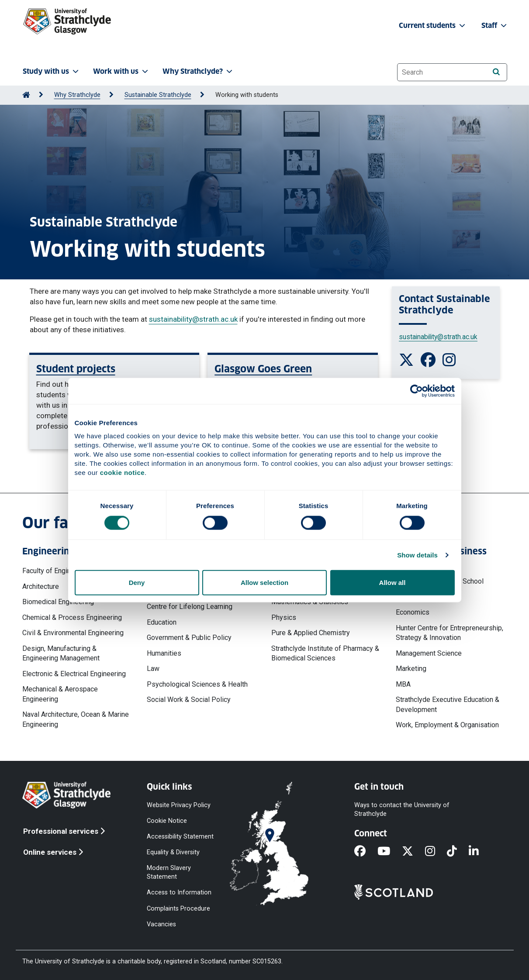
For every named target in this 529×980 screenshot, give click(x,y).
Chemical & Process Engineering (72, 617)
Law (153, 669)
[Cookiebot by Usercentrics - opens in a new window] (417, 391)
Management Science (429, 653)
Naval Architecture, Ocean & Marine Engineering (76, 719)
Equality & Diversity (173, 852)
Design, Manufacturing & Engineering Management (61, 653)
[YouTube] (390, 852)
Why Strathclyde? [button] (198, 71)
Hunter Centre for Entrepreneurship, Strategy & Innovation (449, 633)
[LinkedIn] (480, 852)
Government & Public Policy (189, 638)
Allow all (392, 583)
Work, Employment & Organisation (447, 725)
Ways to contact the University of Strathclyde (402, 809)
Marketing (411, 669)
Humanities (164, 653)
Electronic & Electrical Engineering (74, 674)
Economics (413, 612)
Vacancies (161, 924)
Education (162, 622)
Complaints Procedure (178, 908)
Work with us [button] (121, 71)
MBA (403, 684)
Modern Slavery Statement (169, 872)
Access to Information (179, 892)
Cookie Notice (167, 820)
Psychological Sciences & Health (197, 684)
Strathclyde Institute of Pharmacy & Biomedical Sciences (325, 653)
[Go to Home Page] (26, 95)
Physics (284, 617)
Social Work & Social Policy (189, 700)
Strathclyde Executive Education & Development (448, 704)
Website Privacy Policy (179, 805)
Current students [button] (433, 26)
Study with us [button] (52, 71)
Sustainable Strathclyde (158, 95)
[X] (413, 852)
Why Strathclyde (77, 95)
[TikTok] (458, 852)
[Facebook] (366, 852)
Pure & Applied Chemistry (311, 633)
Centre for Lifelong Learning (190, 607)
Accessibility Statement (180, 836)
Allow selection (264, 583)
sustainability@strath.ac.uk (193, 319)
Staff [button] (495, 26)
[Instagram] (436, 852)
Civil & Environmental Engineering (73, 633)
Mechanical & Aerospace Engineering (60, 694)
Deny (137, 583)
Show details (417, 555)
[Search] (496, 72)
